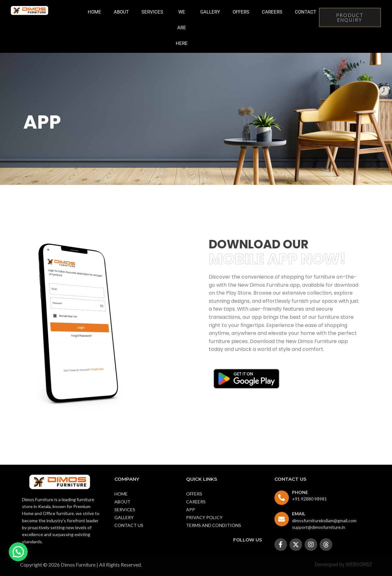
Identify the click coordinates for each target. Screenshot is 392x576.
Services (152, 12)
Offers (241, 12)
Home (94, 12)
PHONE (300, 492)
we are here (182, 28)
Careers (272, 12)
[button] (18, 552)
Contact (306, 12)
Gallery (210, 12)
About (121, 12)
